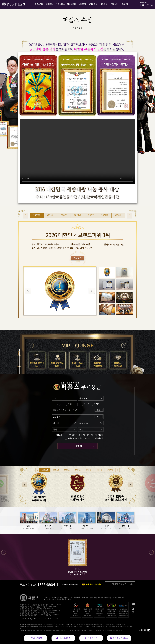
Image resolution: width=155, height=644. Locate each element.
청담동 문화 (93, 4)
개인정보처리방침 (104, 597)
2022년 (89, 470)
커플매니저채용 (57, 597)
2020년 (110, 470)
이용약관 (93, 597)
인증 (99, 410)
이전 (31, 345)
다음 (124, 345)
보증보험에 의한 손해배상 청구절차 (59, 599)
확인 (99, 416)
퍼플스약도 (68, 597)
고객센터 (125, 4)
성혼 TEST (82, 4)
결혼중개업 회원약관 (81, 597)
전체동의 (58, 435)
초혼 (88, 404)
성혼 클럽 (104, 4)
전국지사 (114, 4)
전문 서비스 (61, 4)
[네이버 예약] (145, 630)
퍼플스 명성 (39, 4)
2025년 (56, 470)
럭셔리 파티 (71, 4)
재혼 (98, 404)
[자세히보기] (99, 435)
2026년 (45, 470)
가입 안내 (50, 4)
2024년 (67, 470)
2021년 (99, 470)
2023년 (78, 470)
